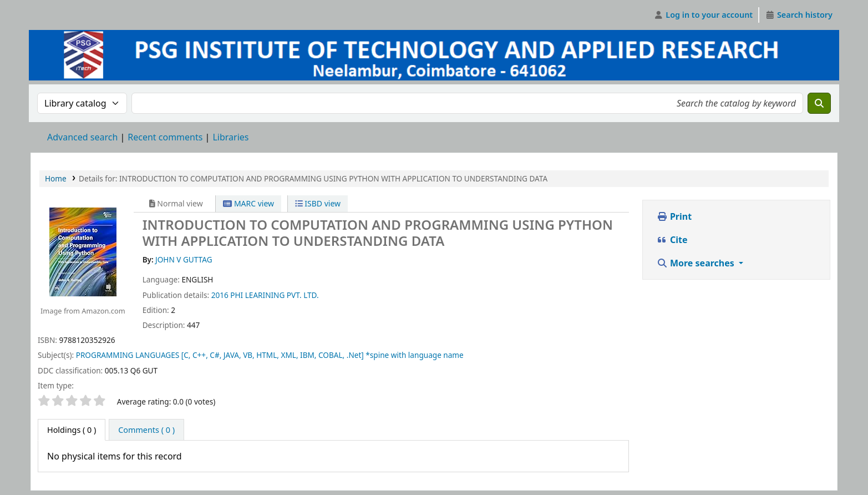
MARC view (248, 203)
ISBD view (318, 203)
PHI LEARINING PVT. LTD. (274, 295)
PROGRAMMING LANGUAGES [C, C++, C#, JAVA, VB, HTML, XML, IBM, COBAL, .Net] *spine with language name (270, 355)
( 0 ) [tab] (72, 430)
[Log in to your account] (704, 15)
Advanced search (82, 137)
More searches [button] (697, 263)
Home (56, 178)
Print (674, 216)
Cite (672, 240)
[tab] (146, 430)
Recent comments (165, 137)
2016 (220, 295)
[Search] (819, 103)
